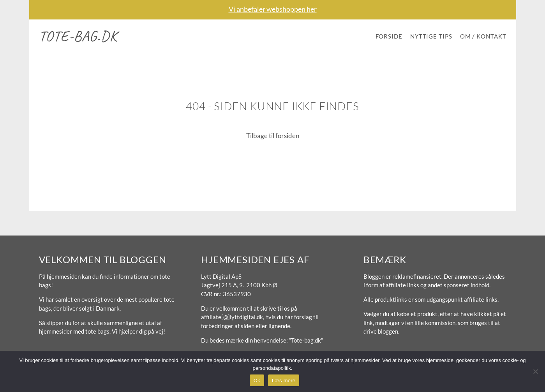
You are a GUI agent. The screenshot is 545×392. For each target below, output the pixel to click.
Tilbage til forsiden (273, 136)
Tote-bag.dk (78, 36)
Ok (257, 381)
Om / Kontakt (483, 36)
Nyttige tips (431, 36)
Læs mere (284, 381)
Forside (389, 36)
